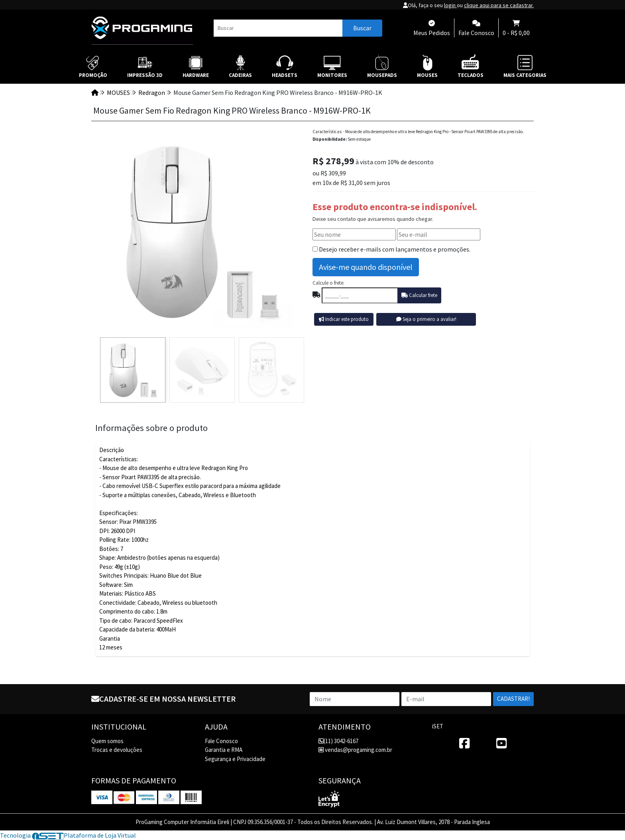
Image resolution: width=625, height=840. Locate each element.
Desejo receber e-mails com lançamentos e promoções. (395, 249)
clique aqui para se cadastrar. (499, 5)
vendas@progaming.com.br (355, 750)
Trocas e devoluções (117, 750)
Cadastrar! (513, 699)
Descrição (112, 450)
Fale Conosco (221, 741)
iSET (438, 726)
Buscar (362, 28)
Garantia (110, 638)
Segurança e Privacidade (235, 759)
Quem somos (107, 741)
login (450, 5)
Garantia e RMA (224, 750)
